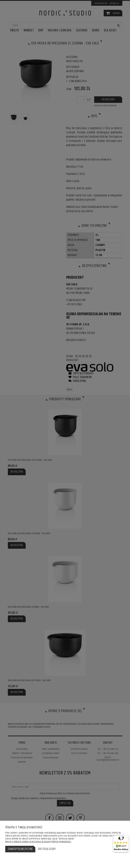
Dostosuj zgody (47, 849)
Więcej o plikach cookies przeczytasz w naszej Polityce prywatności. (38, 842)
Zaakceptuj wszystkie (20, 849)
